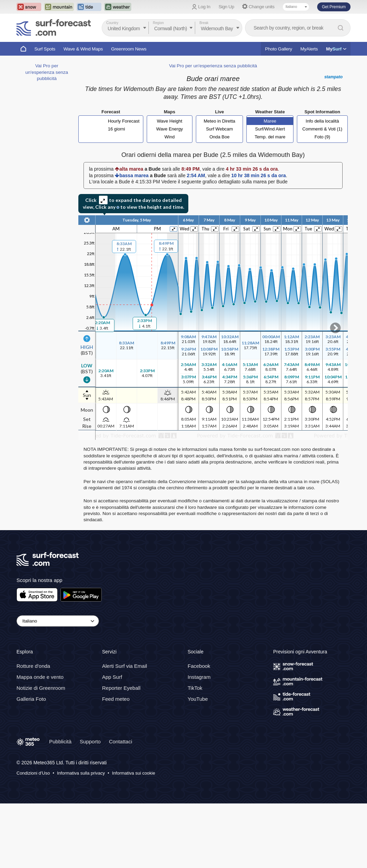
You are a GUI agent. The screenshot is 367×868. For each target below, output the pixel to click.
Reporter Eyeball (121, 688)
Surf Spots (45, 49)
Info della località (322, 121)
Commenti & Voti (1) (322, 129)
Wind (170, 137)
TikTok (195, 688)
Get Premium (334, 7)
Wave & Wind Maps (83, 49)
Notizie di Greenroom (41, 688)
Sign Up (226, 7)
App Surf (112, 677)
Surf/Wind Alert (270, 129)
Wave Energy (170, 129)
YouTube (198, 699)
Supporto (90, 741)
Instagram (199, 677)
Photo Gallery (279, 49)
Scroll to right (335, 328)
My (336, 49)
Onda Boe (219, 137)
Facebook (199, 666)
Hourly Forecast (124, 121)
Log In (204, 7)
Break (204, 23)
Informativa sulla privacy (81, 773)
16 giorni (116, 129)
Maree (270, 121)
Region (158, 23)
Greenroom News (129, 49)
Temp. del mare (270, 137)
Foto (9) (322, 137)
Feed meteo (116, 699)
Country (112, 23)
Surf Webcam (219, 129)
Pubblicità (60, 741)
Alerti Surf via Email (125, 666)
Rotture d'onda (33, 666)
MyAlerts (309, 49)
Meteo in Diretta (220, 121)
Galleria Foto (31, 699)
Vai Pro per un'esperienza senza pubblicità (47, 72)
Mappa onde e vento (40, 677)
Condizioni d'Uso (33, 773)
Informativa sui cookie (134, 773)
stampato (333, 77)
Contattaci (121, 741)
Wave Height (169, 121)
